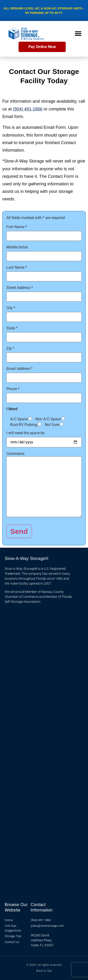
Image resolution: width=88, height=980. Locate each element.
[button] (78, 34)
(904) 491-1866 (28, 109)
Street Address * (20, 288)
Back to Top (44, 971)
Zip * (10, 348)
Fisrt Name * (17, 227)
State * (12, 328)
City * (11, 308)
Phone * (13, 389)
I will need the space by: (26, 433)
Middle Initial (17, 247)
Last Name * (17, 267)
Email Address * (19, 369)
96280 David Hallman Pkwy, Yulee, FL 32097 (42, 940)
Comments (15, 454)
